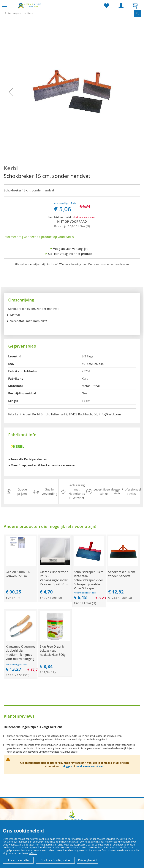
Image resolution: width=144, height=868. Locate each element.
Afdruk (33, 853)
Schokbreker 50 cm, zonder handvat (122, 574)
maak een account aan (90, 766)
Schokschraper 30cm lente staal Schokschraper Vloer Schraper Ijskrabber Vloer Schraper (89, 580)
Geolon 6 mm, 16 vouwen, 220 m (18, 574)
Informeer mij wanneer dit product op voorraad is (39, 237)
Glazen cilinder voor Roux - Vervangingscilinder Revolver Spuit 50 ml (54, 578)
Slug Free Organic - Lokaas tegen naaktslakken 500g (53, 651)
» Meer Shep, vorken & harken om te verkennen (42, 465)
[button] (11, 92)
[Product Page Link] (21, 565)
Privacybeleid (87, 860)
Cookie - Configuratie (55, 860)
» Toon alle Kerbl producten (28, 459)
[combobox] (72, 13)
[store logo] (30, 5)
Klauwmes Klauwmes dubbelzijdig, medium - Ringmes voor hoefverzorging (20, 653)
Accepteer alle (18, 860)
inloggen (67, 766)
